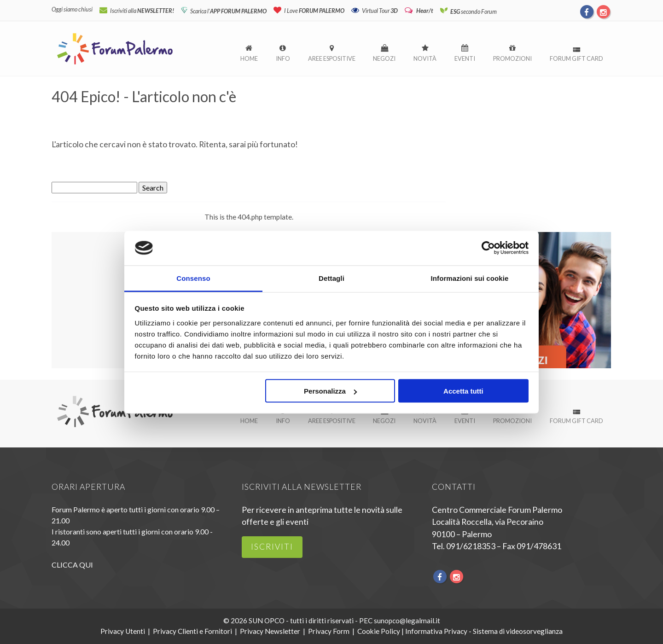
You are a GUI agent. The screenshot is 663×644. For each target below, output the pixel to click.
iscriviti (272, 547)
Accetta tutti (463, 391)
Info (283, 58)
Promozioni (512, 58)
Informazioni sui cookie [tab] (470, 278)
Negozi (384, 58)
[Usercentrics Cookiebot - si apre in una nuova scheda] (488, 248)
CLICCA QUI (72, 565)
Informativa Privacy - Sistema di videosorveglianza (484, 631)
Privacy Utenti (123, 631)
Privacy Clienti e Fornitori (192, 631)
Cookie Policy (379, 631)
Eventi (465, 58)
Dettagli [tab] (331, 278)
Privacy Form (329, 631)
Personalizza (330, 391)
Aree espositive (332, 58)
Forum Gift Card (576, 58)
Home (249, 58)
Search (153, 188)
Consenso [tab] (193, 278)
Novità (425, 58)
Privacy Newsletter (270, 631)
